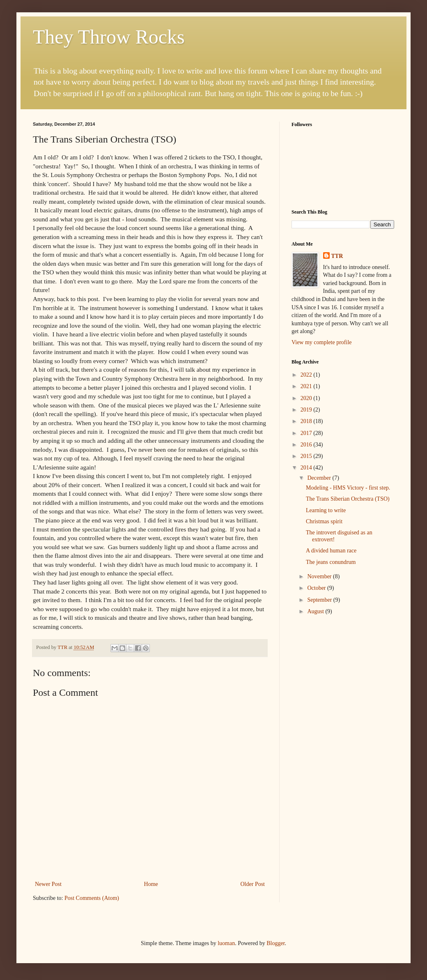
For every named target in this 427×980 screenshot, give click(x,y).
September (320, 600)
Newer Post (48, 884)
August (316, 611)
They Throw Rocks (109, 37)
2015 (307, 456)
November (320, 576)
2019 (307, 410)
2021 (307, 386)
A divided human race (331, 551)
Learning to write (326, 510)
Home (151, 884)
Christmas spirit (324, 521)
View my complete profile (322, 342)
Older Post (253, 884)
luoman (226, 943)
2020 (307, 398)
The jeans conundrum (331, 562)
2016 (307, 445)
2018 (307, 421)
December (320, 478)
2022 (307, 375)
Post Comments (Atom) (92, 898)
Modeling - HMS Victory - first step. (348, 488)
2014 (307, 468)
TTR (337, 256)
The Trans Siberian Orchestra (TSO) (348, 499)
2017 (307, 433)
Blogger (275, 943)
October (317, 588)
